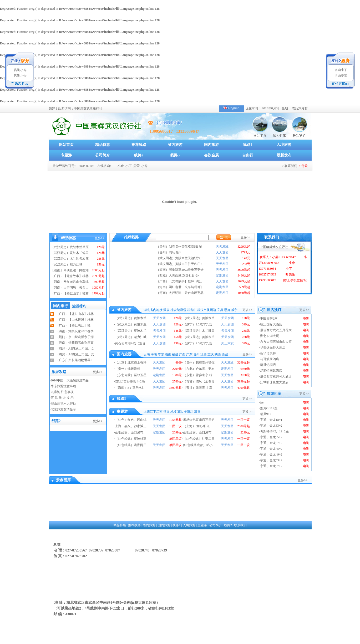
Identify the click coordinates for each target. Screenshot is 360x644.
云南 (147, 354)
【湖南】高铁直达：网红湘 (70, 270)
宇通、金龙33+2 (271, 426)
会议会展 (211, 155)
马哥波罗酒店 (270, 359)
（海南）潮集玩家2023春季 (75, 331)
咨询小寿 (20, 70)
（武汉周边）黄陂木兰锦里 (70, 253)
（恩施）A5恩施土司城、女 (75, 349)
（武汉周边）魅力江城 (131, 337)
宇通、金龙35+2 (271, 437)
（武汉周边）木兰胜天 (199, 331)
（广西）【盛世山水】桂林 (70, 293)
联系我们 (291, 166)
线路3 (175, 155)
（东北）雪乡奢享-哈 (198, 375)
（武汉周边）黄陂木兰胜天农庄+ (179, 264)
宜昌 (220, 310)
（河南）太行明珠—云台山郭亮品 (180, 293)
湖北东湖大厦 (270, 336)
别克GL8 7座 (269, 408)
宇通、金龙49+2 (271, 454)
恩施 (227, 310)
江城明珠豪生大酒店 (274, 382)
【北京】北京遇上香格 (131, 362)
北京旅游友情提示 (63, 409)
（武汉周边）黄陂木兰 (131, 318)
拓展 (166, 412)
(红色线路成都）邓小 (198, 445)
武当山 (192, 310)
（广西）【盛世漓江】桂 (73, 325)
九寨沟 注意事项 (62, 392)
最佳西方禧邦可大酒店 (276, 376)
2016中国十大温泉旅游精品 (70, 380)
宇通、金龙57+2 (271, 466)
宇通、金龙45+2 (271, 449)
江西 (204, 354)
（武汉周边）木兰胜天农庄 (70, 259)
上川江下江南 (153, 412)
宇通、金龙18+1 (271, 420)
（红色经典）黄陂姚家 (131, 439)
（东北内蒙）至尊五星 (131, 375)
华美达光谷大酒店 (273, 347)
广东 (189, 354)
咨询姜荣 (340, 76)
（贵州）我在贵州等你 (199, 362)
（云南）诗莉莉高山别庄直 (75, 343)
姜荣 (136, 166)
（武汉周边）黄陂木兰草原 (70, 247)
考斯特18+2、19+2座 (275, 431)
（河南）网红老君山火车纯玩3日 (179, 287)
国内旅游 (211, 145)
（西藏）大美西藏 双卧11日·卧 (178, 275)
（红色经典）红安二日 (199, 439)
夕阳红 (189, 412)
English (234, 108)
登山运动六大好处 (63, 403)
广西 (182, 354)
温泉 (166, 310)
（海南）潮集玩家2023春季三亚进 (180, 270)
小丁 (128, 166)
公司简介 (103, 155)
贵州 (196, 354)
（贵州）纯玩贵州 (169, 252)
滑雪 (197, 412)
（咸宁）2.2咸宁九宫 (198, 324)
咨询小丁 (340, 70)
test (262, 402)
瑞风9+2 (266, 414)
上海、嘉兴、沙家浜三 (131, 426)
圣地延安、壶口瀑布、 (131, 432)
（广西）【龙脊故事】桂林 (70, 276)
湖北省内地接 (153, 310)
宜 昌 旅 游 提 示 (62, 398)
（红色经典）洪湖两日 (131, 445)
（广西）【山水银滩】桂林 (75, 320)
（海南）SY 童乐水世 (130, 388)
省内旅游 (175, 145)
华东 (161, 354)
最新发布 (284, 155)
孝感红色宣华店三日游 (199, 420)
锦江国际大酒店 (271, 324)
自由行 (248, 155)
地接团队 (177, 412)
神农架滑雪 (178, 310)
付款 (305, 166)
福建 (175, 354)
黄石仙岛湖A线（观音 (130, 343)
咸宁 (234, 310)
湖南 (168, 354)
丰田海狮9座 (269, 319)
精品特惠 (103, 145)
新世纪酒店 (268, 365)
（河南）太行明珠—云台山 (70, 288)
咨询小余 (20, 76)
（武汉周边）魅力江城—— (70, 264)
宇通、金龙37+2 (271, 443)
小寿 (144, 166)
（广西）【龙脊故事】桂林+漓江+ (180, 281)
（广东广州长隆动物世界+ (74, 360)
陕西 (218, 354)
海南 (154, 354)
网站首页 (66, 145)
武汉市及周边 (207, 310)
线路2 (139, 155)
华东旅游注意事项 (63, 386)
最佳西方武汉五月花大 (276, 330)
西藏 (225, 354)
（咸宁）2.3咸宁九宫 (198, 343)
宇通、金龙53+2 (271, 460)
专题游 (66, 155)
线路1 (248, 145)
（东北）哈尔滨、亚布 (199, 369)
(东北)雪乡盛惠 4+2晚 (130, 381)
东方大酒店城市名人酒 (276, 342)
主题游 (202, 525)
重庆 (211, 354)
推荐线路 (139, 145)
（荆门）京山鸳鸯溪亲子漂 (75, 337)
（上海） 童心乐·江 (196, 426)
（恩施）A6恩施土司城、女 (75, 354)
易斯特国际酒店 (271, 371)
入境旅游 (284, 145)
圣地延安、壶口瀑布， (199, 432)
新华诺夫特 (268, 353)
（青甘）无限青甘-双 (198, 388)
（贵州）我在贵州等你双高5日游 (179, 247)
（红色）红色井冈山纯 (131, 420)
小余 (120, 166)
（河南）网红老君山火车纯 (70, 282)
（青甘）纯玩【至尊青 (199, 381)
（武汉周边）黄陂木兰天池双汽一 (180, 258)
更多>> (100, 238)
